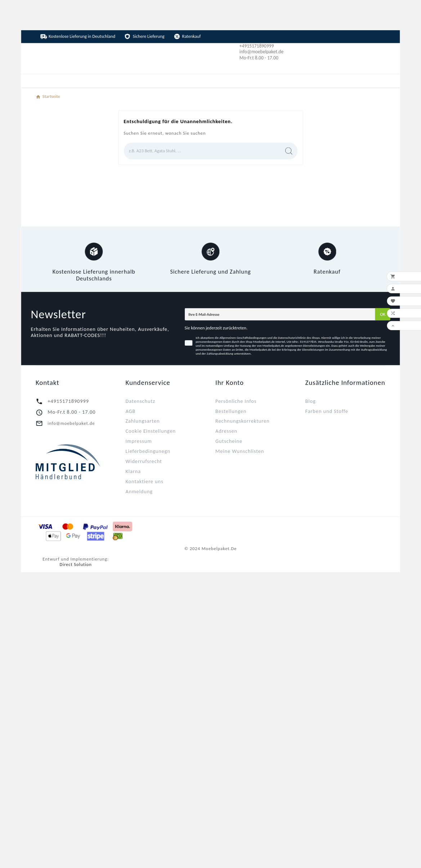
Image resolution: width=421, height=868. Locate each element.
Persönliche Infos (236, 401)
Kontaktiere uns (144, 481)
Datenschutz (140, 401)
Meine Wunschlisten (240, 451)
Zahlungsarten (142, 421)
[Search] (289, 151)
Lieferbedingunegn (148, 451)
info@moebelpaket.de (71, 423)
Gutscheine (229, 441)
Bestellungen (231, 411)
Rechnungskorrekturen (243, 421)
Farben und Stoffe (327, 411)
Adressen (226, 431)
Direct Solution (76, 564)
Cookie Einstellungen (150, 431)
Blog (311, 401)
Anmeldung (139, 491)
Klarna (133, 471)
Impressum (138, 441)
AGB (130, 411)
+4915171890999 (68, 401)
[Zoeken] (202, 151)
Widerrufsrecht (144, 461)
